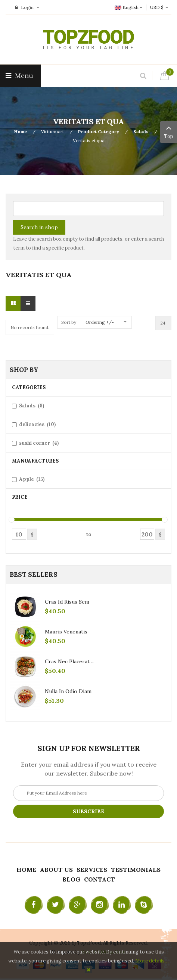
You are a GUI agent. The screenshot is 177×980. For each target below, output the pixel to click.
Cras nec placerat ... (70, 661)
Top (169, 131)
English (129, 7)
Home (21, 131)
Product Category (99, 131)
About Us (56, 870)
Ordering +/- (100, 322)
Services (92, 870)
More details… (152, 961)
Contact (100, 879)
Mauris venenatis (66, 632)
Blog (71, 879)
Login (27, 7)
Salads (141, 131)
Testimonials (136, 870)
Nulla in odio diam (68, 691)
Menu (20, 76)
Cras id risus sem (67, 602)
